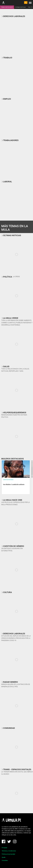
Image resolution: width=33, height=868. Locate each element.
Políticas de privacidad (8, 854)
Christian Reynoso (8, 480)
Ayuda (4, 857)
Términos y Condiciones (9, 851)
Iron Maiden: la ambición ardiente (14, 484)
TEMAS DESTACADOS (7, 7)
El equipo (5, 848)
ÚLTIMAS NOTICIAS (21, 7)
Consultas (5, 860)
